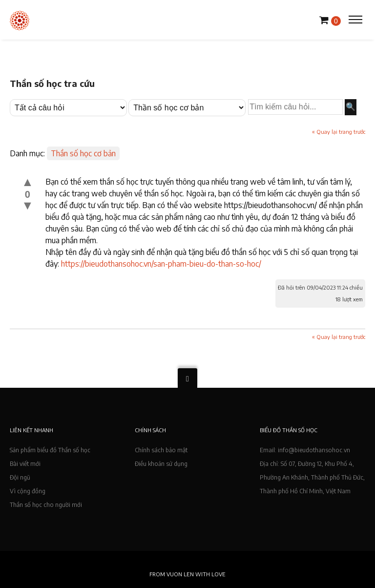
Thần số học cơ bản (83, 153)
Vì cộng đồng (28, 491)
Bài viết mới (25, 464)
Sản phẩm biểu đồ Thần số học (50, 450)
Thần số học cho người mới (46, 505)
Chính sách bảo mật (161, 450)
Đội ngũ (20, 477)
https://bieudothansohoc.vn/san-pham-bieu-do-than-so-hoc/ (161, 264)
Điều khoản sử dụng (161, 464)
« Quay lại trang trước (339, 132)
